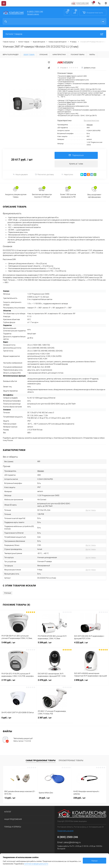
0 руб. (18, 719)
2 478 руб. (54, 682)
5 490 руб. (18, 644)
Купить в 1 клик (76, 164)
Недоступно (67, 174)
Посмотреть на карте (65, 831)
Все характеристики (91, 120)
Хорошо (94, 861)
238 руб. (79, 798)
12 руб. (10, 798)
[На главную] (80, 3)
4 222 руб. (91, 644)
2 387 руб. (54, 719)
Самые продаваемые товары (41, 760)
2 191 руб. (18, 682)
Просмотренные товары (71, 760)
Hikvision (90, 125)
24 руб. (44, 798)
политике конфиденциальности (36, 864)
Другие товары (91, 510)
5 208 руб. (54, 644)
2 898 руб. (91, 682)
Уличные (8, 593)
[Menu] (4, 3)
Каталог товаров (54, 34)
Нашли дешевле (20, 174)
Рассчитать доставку (44, 175)
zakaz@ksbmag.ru (72, 842)
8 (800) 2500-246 (35, 12)
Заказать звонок (33, 14)
